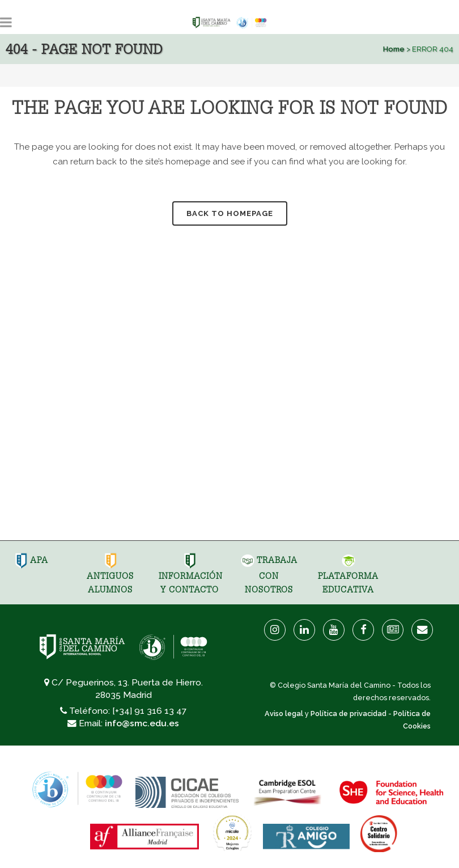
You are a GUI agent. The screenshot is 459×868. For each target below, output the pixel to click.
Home (394, 49)
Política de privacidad (348, 714)
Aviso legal (284, 714)
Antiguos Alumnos (110, 575)
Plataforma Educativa (348, 575)
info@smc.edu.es (142, 723)
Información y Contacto (191, 575)
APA (31, 560)
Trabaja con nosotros (269, 575)
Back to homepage (230, 213)
